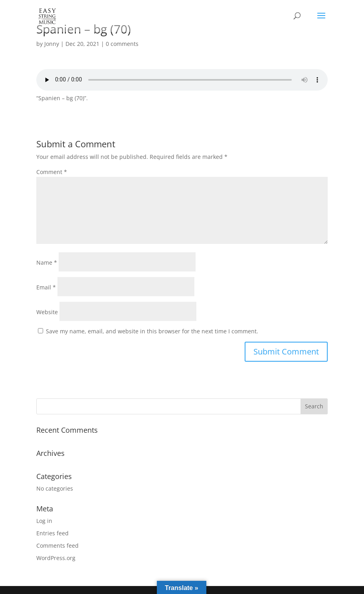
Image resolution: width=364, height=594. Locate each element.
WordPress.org (56, 558)
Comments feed (57, 545)
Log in (44, 521)
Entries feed (52, 533)
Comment (52, 172)
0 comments (122, 44)
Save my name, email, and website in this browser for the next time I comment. (152, 331)
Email (46, 287)
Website (47, 312)
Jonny (52, 44)
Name (47, 262)
